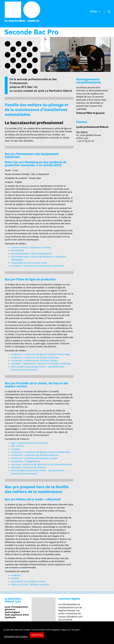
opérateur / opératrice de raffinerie (28, 467)
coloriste (15, 449)
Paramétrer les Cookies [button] (16, 636)
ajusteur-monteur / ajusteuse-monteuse (31, 247)
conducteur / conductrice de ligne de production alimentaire (41, 354)
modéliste (16, 575)
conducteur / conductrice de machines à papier (34, 360)
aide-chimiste (18, 446)
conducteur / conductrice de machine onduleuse (35, 357)
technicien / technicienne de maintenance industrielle (37, 266)
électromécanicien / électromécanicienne (31, 254)
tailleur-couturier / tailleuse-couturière (30, 584)
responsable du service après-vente (29, 263)
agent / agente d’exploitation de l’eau (30, 443)
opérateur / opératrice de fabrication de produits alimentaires (42, 464)
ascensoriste (17, 250)
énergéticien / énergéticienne (25, 461)
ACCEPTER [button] (37, 635)
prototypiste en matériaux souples (28, 581)
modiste (15, 578)
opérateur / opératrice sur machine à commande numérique (41, 363)
